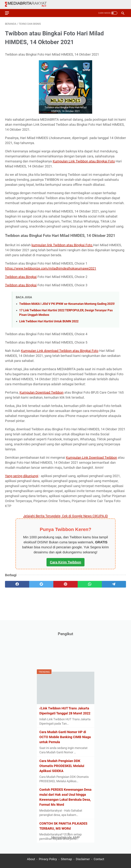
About (31, 859)
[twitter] (41, 584)
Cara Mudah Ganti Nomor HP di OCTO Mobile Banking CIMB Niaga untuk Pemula (65, 737)
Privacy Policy (48, 859)
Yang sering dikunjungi (22, 476)
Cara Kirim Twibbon (65, 562)
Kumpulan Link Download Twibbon (91, 458)
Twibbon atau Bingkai (21, 277)
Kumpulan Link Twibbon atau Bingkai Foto (84, 161)
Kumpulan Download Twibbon (41, 392)
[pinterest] (65, 584)
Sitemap (66, 859)
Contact (99, 859)
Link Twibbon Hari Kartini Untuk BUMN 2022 (49, 321)
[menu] (9, 13)
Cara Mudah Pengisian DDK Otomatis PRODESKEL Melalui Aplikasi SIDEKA (62, 766)
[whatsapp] (90, 584)
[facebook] (17, 584)
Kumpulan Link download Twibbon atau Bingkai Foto (60, 351)
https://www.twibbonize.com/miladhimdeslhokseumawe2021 (51, 268)
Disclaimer (83, 859)
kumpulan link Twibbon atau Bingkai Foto (62, 245)
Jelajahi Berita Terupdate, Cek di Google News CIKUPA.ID (65, 516)
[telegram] (114, 584)
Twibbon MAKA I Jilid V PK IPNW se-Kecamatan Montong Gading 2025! (67, 304)
